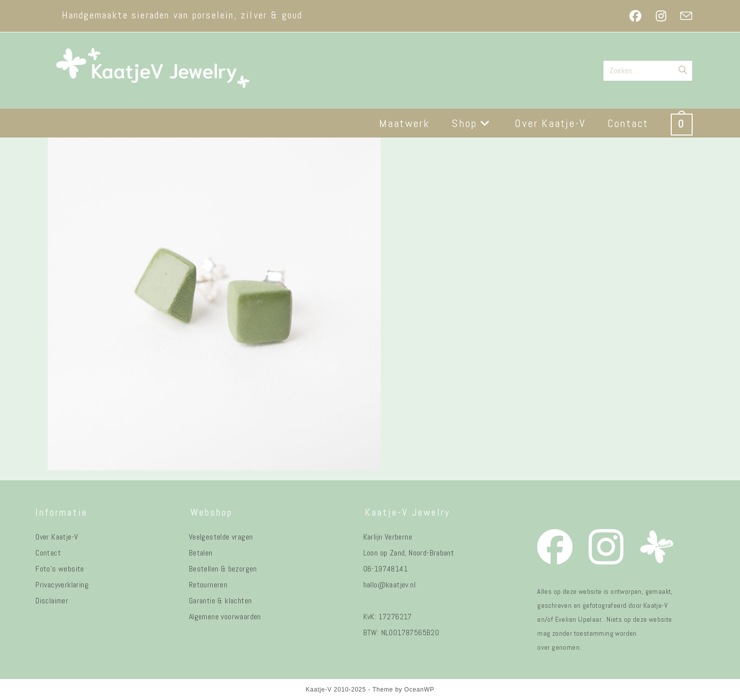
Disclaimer (52, 601)
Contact (48, 553)
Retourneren (208, 585)
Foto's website (60, 569)
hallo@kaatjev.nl (389, 585)
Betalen (201, 553)
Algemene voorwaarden (225, 617)
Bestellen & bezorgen (223, 569)
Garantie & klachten (221, 601)
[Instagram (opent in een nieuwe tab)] (661, 16)
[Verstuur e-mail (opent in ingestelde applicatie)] (683, 16)
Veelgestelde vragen (221, 537)
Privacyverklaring (62, 585)
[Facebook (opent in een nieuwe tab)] (635, 16)
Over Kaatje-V (57, 537)
